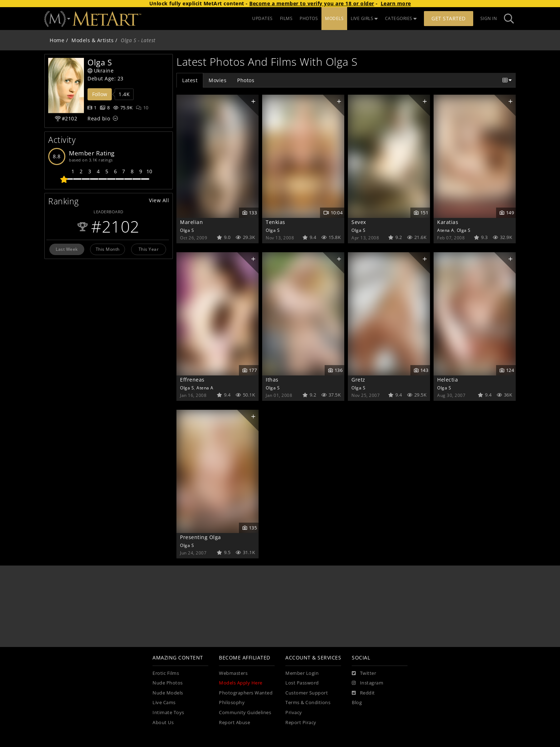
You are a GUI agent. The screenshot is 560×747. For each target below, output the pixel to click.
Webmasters (233, 673)
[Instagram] (367, 683)
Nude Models (168, 693)
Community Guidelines (245, 713)
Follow (100, 94)
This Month (108, 249)
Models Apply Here (241, 683)
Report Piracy (301, 723)
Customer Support (307, 693)
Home (57, 40)
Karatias (448, 222)
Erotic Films (166, 673)
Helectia (447, 380)
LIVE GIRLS (364, 18)
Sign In (489, 18)
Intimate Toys (168, 713)
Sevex (359, 222)
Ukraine (101, 71)
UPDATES (262, 18)
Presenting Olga (201, 537)
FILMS (286, 18)
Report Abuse (234, 723)
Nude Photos (168, 683)
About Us (163, 723)
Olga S (187, 230)
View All (159, 200)
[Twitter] (364, 673)
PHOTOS (309, 18)
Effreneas (192, 380)
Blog (357, 703)
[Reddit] (363, 693)
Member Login (302, 673)
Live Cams (164, 703)
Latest (190, 80)
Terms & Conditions (308, 703)
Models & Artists (92, 40)
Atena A (446, 230)
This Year (149, 249)
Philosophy (232, 703)
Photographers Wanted (246, 693)
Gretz (358, 380)
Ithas (272, 380)
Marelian (191, 222)
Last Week (67, 249)
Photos (246, 80)
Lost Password (302, 683)
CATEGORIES (401, 18)
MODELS (334, 18)
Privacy (294, 713)
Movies (217, 80)
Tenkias (276, 222)
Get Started (449, 18)
